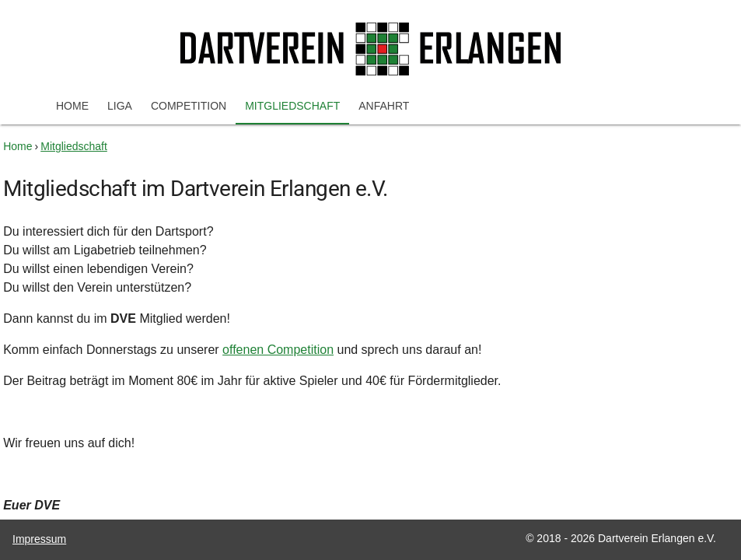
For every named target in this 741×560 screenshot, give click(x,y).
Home (72, 106)
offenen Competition (278, 350)
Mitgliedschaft (292, 106)
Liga (120, 106)
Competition (189, 106)
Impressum (39, 539)
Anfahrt (384, 106)
